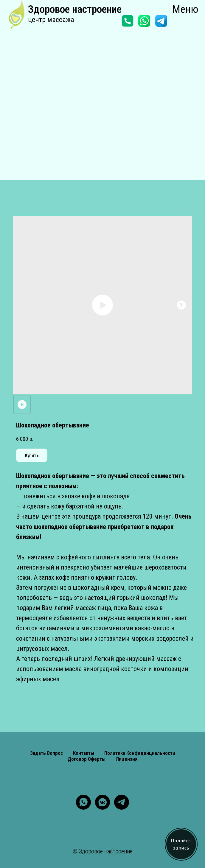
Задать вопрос (46, 753)
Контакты (84, 753)
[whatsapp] (83, 802)
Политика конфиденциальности (140, 753)
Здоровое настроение (75, 9)
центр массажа (51, 20)
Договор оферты (87, 759)
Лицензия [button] (127, 759)
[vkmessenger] (102, 802)
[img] (17, 16)
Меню (185, 9)
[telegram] (122, 802)
